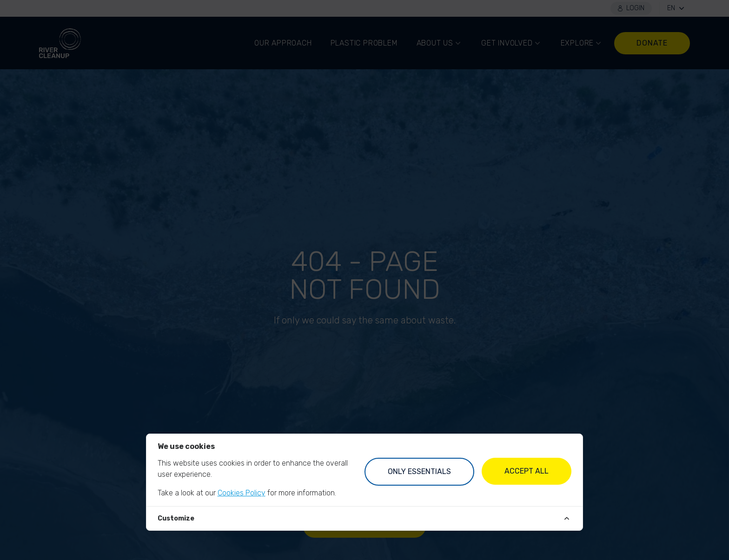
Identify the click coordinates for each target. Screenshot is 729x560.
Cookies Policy (242, 493)
